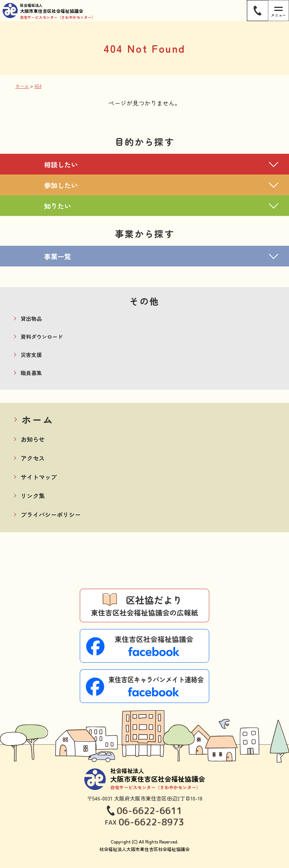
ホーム (37, 419)
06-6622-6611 (149, 811)
